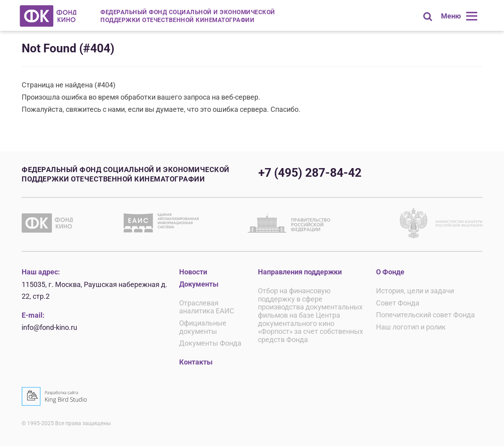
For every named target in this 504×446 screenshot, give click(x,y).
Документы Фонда (210, 343)
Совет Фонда (398, 303)
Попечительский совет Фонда (425, 315)
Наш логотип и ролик (411, 327)
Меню (451, 16)
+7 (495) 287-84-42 (310, 173)
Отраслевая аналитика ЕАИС (207, 307)
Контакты (196, 362)
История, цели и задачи (415, 291)
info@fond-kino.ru (49, 327)
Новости (193, 272)
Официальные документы (203, 327)
